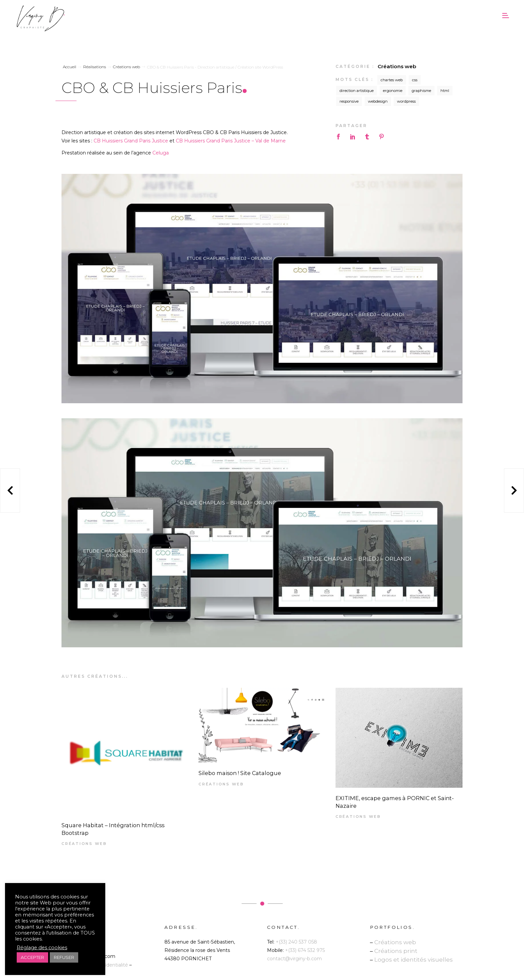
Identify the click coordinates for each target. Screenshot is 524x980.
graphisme (421, 91)
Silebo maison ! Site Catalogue (240, 773)
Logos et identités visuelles (414, 960)
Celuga (161, 153)
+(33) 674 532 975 (305, 950)
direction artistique (357, 91)
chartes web (392, 80)
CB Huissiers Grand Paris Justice (131, 141)
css (415, 80)
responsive (349, 101)
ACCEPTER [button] (32, 957)
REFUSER (64, 957)
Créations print (396, 951)
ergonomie (393, 91)
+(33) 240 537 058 (296, 942)
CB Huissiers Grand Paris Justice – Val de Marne (231, 141)
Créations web (397, 66)
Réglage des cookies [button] (42, 948)
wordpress (406, 101)
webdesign (378, 101)
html (445, 91)
